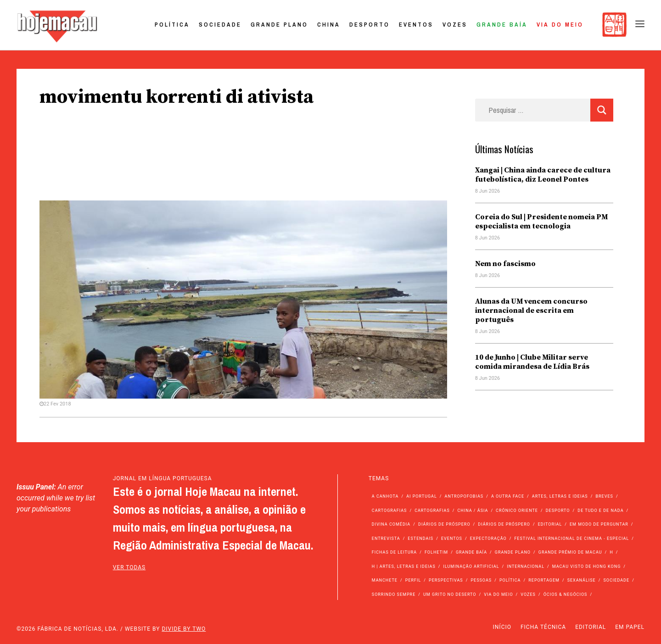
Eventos (416, 25)
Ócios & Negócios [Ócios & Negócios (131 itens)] (566, 594)
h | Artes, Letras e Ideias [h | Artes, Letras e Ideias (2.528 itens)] (404, 566)
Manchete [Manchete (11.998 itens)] (385, 580)
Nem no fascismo (505, 264)
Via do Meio (560, 25)
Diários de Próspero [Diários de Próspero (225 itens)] (444, 524)
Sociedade (220, 25)
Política (172, 25)
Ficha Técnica (543, 627)
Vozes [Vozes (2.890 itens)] (528, 594)
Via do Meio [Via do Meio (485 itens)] (498, 594)
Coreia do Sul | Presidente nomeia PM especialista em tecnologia (541, 222)
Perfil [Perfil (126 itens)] (413, 580)
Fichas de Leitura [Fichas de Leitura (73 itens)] (394, 552)
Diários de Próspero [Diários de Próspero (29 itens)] (504, 524)
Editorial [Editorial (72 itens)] (550, 524)
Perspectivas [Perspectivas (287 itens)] (446, 580)
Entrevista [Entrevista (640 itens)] (386, 539)
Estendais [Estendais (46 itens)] (420, 539)
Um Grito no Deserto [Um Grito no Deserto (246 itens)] (450, 594)
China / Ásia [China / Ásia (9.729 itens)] (473, 511)
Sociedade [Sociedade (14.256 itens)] (616, 580)
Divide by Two (184, 629)
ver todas (129, 567)
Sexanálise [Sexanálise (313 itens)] (582, 580)
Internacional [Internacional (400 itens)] (526, 566)
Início (502, 627)
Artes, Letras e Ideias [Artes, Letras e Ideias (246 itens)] (560, 496)
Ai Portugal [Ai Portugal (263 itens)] (422, 496)
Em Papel (630, 627)
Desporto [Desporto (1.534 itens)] (558, 511)
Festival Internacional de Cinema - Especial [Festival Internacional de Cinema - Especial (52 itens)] (571, 539)
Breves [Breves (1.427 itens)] (604, 496)
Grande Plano (279, 25)
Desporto (370, 25)
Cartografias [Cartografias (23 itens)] (432, 511)
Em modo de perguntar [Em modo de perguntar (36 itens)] (599, 524)
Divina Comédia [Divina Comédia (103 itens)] (391, 524)
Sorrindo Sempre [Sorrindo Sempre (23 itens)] (394, 594)
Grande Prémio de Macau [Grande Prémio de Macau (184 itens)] (570, 552)
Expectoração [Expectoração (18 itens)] (488, 539)
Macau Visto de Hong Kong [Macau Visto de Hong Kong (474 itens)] (587, 566)
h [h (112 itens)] (611, 552)
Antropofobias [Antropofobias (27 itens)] (464, 496)
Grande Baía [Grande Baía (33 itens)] (471, 552)
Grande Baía (502, 25)
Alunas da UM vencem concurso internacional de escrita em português (531, 311)
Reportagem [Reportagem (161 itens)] (544, 580)
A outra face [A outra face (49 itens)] (508, 496)
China (329, 25)
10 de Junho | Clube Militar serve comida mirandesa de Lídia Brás (532, 362)
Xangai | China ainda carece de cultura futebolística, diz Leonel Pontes (543, 175)
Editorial (591, 627)
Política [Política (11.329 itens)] (510, 580)
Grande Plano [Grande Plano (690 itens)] (513, 552)
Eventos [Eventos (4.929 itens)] (452, 539)
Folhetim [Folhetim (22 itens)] (436, 552)
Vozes (455, 25)
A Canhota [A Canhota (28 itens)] (385, 496)
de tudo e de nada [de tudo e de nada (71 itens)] (600, 511)
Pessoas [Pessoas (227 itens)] (481, 580)
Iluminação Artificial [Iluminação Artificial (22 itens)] (471, 566)
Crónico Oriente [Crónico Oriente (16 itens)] (517, 511)
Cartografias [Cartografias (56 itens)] (389, 511)
